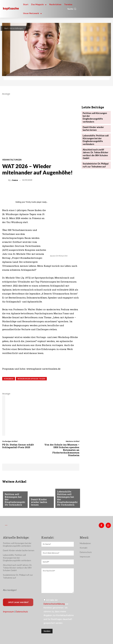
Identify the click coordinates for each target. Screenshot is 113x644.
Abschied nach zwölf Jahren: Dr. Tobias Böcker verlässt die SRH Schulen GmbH (96, 145)
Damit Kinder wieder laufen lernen (38, 503)
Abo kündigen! (10, 589)
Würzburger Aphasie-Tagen (31, 379)
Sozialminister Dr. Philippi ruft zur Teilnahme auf (95, 154)
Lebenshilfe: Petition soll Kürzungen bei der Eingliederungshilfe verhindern (67, 500)
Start (6, 28)
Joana (15, 180)
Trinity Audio (31, 202)
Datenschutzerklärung (54, 603)
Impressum (8, 611)
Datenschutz (22, 611)
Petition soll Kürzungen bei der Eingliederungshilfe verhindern (15, 501)
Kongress (9, 379)
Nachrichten (11, 493)
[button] (72, 9)
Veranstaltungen (16, 28)
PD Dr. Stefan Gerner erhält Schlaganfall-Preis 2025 (18, 446)
